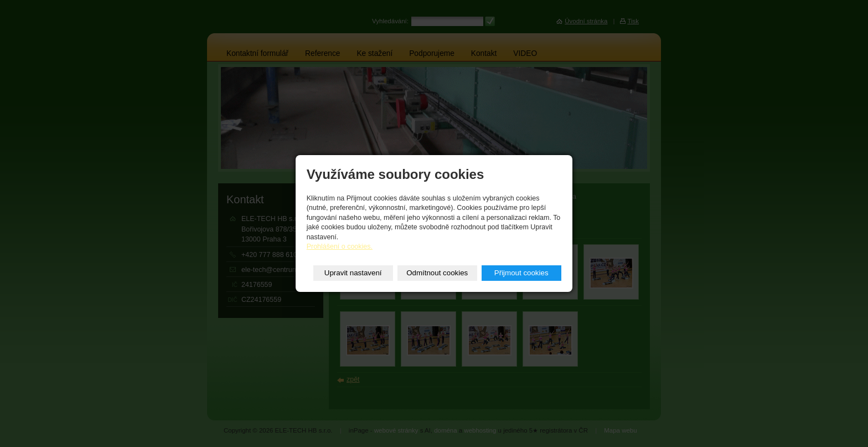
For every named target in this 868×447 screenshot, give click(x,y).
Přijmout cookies (521, 273)
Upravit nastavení (353, 273)
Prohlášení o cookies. (340, 246)
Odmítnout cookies (437, 273)
